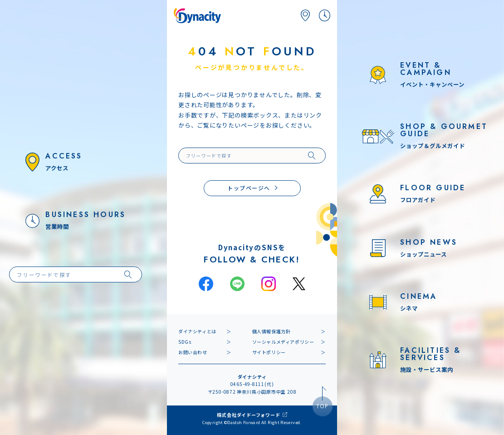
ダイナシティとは (197, 331)
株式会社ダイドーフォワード (248, 415)
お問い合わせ (193, 352)
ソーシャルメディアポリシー (283, 342)
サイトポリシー (269, 352)
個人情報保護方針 (272, 331)
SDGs (185, 342)
